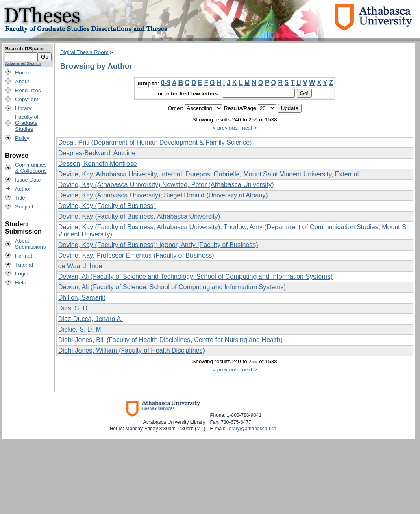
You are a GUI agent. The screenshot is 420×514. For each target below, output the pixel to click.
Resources (28, 90)
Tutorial (24, 265)
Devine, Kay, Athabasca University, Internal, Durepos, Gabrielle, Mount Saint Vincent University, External (209, 174)
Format (24, 256)
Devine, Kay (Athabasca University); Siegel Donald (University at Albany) (163, 195)
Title (20, 198)
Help (21, 283)
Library (23, 108)
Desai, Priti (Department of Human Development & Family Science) (155, 142)
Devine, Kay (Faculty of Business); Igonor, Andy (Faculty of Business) (158, 245)
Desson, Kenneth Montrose (98, 164)
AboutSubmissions (30, 244)
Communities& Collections (31, 168)
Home (22, 73)
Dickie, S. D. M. (81, 329)
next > (249, 128)
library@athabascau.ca (251, 429)
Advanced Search (23, 63)
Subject (24, 207)
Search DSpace (25, 49)
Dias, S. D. (74, 308)
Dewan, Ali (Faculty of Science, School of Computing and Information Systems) (172, 287)
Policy (22, 138)
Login (22, 274)
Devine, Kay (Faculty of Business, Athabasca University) (139, 216)
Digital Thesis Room (84, 52)
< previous (225, 128)
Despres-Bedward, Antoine (97, 153)
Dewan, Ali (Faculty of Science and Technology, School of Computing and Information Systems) (195, 277)
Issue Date (28, 180)
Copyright (27, 99)
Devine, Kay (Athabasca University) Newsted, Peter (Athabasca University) (166, 185)
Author (23, 189)
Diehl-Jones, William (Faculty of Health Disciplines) (132, 350)
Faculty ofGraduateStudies (27, 123)
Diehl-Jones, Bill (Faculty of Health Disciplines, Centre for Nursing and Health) (170, 340)
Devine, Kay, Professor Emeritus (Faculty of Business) (136, 255)
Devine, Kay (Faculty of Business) (107, 206)
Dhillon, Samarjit (82, 298)
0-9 (166, 83)
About (22, 81)
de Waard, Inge (80, 266)
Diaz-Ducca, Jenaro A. (90, 319)
